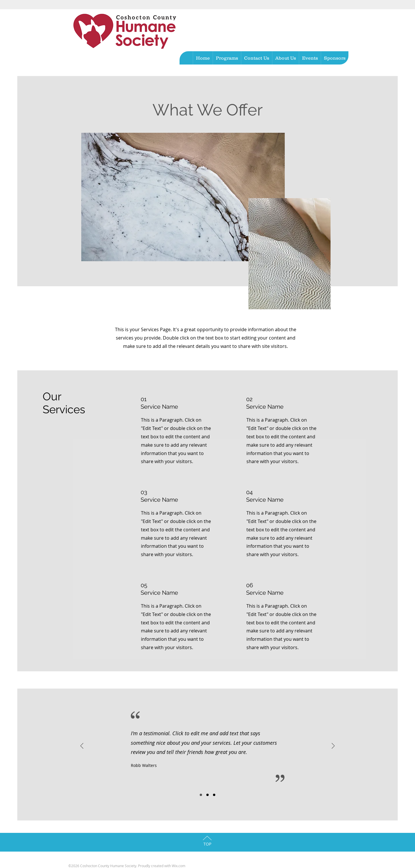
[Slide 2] (207, 795)
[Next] (333, 746)
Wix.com (179, 866)
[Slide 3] (214, 795)
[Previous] (82, 746)
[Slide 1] (201, 795)
